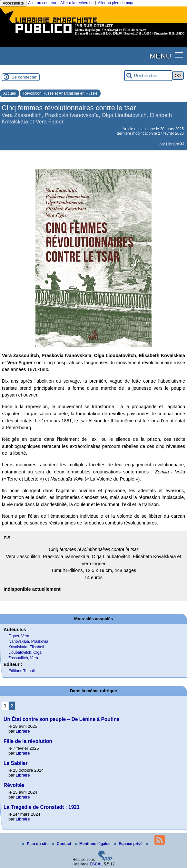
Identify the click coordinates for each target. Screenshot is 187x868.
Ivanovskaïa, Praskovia (28, 641)
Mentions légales (93, 844)
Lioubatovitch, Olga (25, 652)
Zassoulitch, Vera (23, 658)
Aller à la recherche (77, 3)
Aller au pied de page (116, 3)
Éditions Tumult (22, 671)
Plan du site (36, 844)
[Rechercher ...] (148, 76)
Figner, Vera (19, 636)
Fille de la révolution (28, 741)
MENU (160, 56)
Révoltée (14, 785)
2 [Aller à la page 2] (12, 706)
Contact (62, 844)
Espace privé (129, 844)
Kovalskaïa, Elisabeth (27, 647)
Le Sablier (16, 763)
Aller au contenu (42, 3)
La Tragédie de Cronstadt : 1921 (42, 807)
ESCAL (96, 864)
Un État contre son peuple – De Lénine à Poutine (62, 719)
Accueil (10, 93)
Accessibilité (13, 3)
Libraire (172, 144)
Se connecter (24, 77)
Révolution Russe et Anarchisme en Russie (60, 93)
